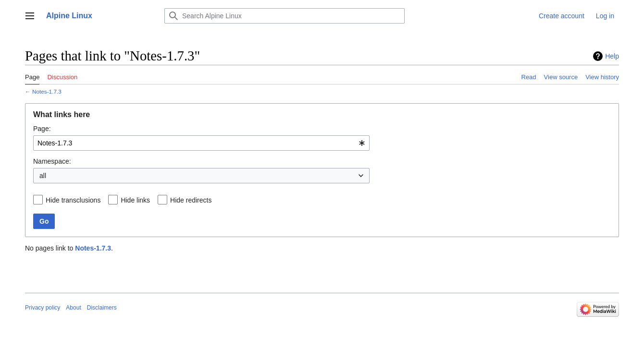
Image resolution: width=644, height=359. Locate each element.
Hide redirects (191, 200)
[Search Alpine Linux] (285, 16)
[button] (30, 16)
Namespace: (52, 161)
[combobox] (201, 143)
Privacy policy (43, 308)
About (73, 308)
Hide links (135, 200)
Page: (42, 129)
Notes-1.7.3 (47, 91)
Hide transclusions (73, 200)
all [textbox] (43, 176)
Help (612, 56)
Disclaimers (102, 308)
